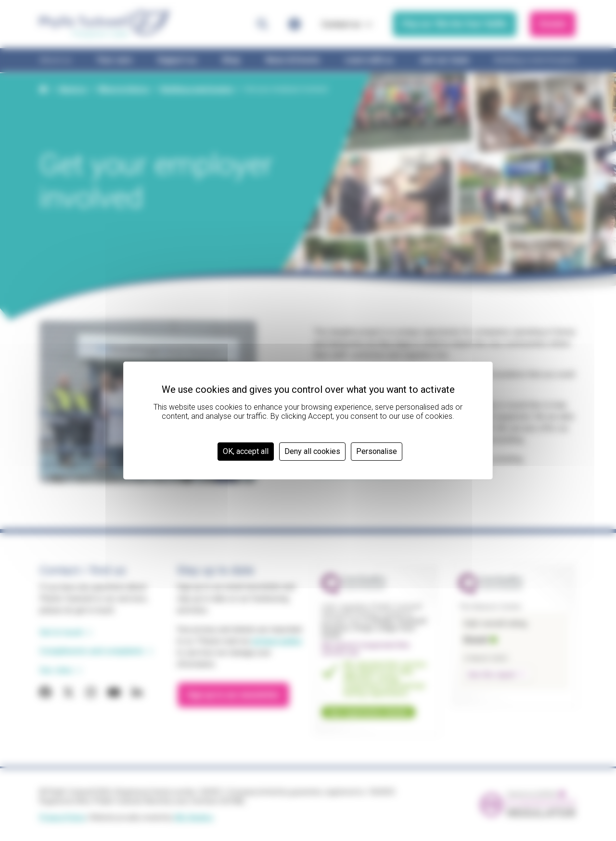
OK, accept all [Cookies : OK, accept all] (246, 451)
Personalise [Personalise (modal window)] (377, 451)
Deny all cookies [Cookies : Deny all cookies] (312, 451)
